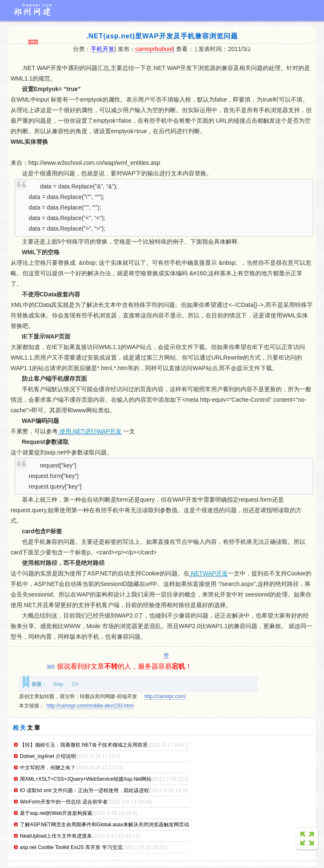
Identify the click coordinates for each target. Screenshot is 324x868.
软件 (220, 27)
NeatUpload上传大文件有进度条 (56, 836)
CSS (42, 27)
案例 (284, 48)
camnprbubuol (154, 49)
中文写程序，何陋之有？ (48, 768)
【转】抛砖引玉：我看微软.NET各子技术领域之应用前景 (84, 745)
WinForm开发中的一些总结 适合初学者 (64, 802)
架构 (265, 27)
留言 (312, 48)
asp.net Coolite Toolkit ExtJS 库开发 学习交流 (71, 847)
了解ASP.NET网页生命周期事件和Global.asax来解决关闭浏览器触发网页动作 (107, 825)
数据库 (159, 27)
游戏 (201, 27)
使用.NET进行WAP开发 (90, 431)
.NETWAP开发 (209, 573)
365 (51, 667)
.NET (116, 27)
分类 (284, 27)
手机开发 (103, 49)
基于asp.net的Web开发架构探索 (56, 813)
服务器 (243, 27)
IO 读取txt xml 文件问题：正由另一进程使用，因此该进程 (84, 790)
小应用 (254, 48)
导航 (270, 48)
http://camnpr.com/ (165, 696)
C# (75, 684)
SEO (76, 27)
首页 (22, 27)
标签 (298, 48)
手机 (181, 27)
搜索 (22, 48)
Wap (58, 684)
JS (59, 27)
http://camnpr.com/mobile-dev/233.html (90, 706)
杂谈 (96, 27)
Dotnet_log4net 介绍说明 (48, 756)
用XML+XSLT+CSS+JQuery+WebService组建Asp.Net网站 (86, 779)
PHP (137, 27)
